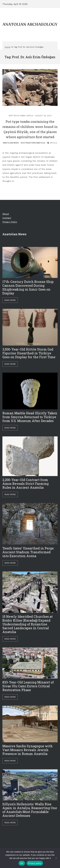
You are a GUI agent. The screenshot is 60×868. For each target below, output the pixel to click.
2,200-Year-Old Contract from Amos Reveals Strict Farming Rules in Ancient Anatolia (26, 484)
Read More (10, 300)
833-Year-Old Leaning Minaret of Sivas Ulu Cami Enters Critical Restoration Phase (28, 686)
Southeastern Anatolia (33, 143)
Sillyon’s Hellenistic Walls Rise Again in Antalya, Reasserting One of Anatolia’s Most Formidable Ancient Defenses (30, 810)
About (6, 214)
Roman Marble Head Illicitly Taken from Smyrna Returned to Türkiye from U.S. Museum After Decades (30, 417)
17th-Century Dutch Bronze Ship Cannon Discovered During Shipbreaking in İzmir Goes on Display (28, 287)
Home (8, 47)
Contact (7, 218)
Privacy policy (35, 863)
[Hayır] (56, 858)
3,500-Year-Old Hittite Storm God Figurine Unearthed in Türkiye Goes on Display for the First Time (29, 353)
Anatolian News (11, 143)
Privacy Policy (10, 222)
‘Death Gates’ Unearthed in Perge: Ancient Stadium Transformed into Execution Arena (28, 552)
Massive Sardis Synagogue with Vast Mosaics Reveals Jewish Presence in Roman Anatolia (28, 750)
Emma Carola (27, 116)
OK (22, 863)
